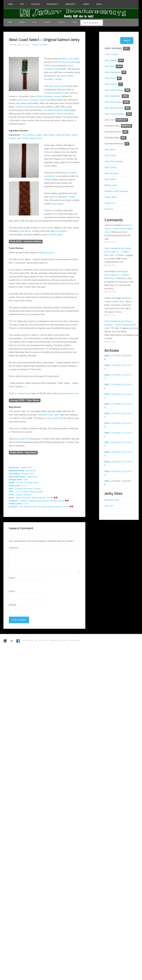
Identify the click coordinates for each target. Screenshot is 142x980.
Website (13, 605)
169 (125, 132)
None (26, 480)
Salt (19, 139)
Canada (58, 80)
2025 (107, 366)
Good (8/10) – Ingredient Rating (26, 242)
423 (121, 61)
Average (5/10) (27, 474)
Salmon (48, 152)
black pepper (58, 204)
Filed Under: (14, 468)
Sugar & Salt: (15, 486)
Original (19, 495)
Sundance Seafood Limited (57, 93)
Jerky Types (110, 78)
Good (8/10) (31, 471)
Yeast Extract (49, 135)
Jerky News (110, 150)
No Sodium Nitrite (31, 483)
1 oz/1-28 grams (22, 492)
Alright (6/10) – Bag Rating (23, 453)
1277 (126, 49)
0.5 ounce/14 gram (67, 62)
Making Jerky (111, 186)
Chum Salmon (28, 135)
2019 (107, 423)
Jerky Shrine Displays (115, 114)
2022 (107, 394)
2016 (107, 452)
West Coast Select (71, 59)
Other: (12, 492)
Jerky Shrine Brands (114, 108)
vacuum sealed (51, 419)
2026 (107, 356)
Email (12, 592)
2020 (107, 414)
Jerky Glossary (111, 174)
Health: (12, 483)
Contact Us (110, 203)
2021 (107, 404)
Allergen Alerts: (16, 480)
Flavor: (12, 495)
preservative (61, 231)
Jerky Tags (110, 67)
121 (129, 114)
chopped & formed (53, 69)
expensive (68, 394)
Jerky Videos (110, 180)
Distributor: (14, 501)
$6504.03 (126, 126)
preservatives (25, 231)
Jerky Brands (111, 61)
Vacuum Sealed (36, 492)
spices (55, 197)
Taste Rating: (15, 474)
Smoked (37, 489)
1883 (126, 102)
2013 (107, 481)
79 (124, 73)
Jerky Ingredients (71, 13)
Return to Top (30, 641)
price (76, 394)
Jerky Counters (112, 55)
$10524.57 (122, 120)
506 (127, 108)
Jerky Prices (110, 156)
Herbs (68, 135)
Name (12, 578)
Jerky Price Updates (114, 162)
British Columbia (45, 97)
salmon (70, 66)
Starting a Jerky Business (116, 191)
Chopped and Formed (24, 489)
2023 (107, 385)
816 (123, 138)
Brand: (12, 498)
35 (119, 78)
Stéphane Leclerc (47, 253)
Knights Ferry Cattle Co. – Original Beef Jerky (118, 252)
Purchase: (13, 507)
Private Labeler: (16, 504)
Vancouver (62, 76)
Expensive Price (31, 507)
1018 (125, 96)
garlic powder (69, 197)
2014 (107, 472)
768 (127, 90)
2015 (107, 462)
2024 (107, 375)
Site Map (43, 641)
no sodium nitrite (46, 228)
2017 (107, 443)
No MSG (20, 483)
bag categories (22, 439)
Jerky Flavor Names (114, 90)
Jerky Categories (112, 73)
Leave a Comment (40, 45)
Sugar (39, 135)
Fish (30, 468)
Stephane (27, 495)
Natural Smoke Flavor (32, 139)
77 (120, 84)
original (55, 66)
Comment (14, 548)
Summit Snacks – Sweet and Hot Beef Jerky (119, 229)
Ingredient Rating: (17, 471)
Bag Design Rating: (17, 477)
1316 (119, 67)
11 (127, 144)
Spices (59, 135)
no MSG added (55, 235)
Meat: (11, 489)
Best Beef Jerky (112, 500)
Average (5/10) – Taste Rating (25, 401)
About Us (109, 209)
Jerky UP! (109, 506)
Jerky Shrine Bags (113, 102)
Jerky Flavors (111, 84)
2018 (21, 507)
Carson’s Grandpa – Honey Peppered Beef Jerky (120, 325)
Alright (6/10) (32, 477)
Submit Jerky (111, 197)
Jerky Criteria (111, 168)
